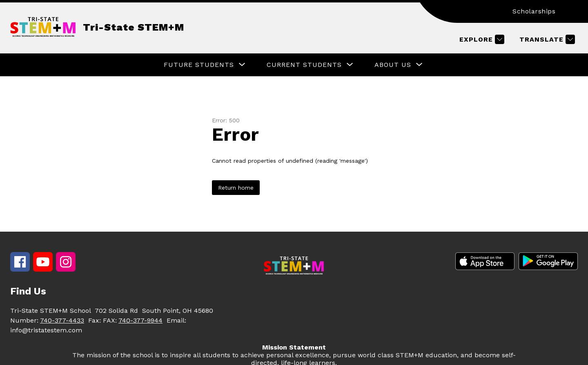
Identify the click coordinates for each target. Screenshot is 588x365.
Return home (236, 188)
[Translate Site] (546, 39)
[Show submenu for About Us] (393, 65)
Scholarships (534, 11)
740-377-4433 (62, 320)
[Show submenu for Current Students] (304, 65)
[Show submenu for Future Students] (199, 65)
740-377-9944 (140, 320)
